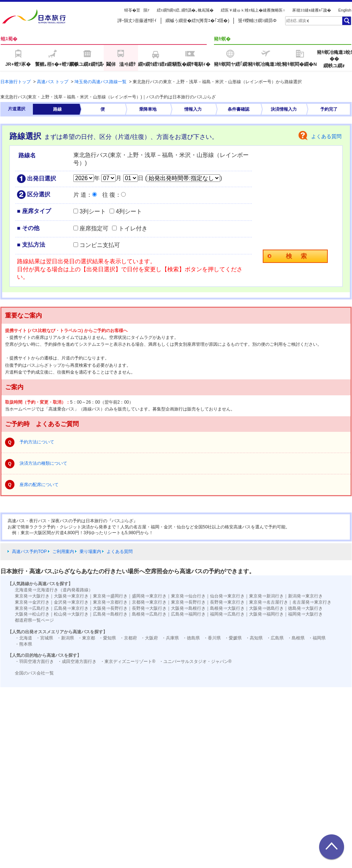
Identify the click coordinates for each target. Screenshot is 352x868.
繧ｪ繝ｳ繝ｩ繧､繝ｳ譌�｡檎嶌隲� (185, 10)
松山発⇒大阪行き (71, 614)
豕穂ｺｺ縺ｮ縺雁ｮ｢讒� (312, 10)
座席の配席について (39, 485)
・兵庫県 (170, 638)
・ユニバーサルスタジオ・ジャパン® (195, 661)
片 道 (80, 195)
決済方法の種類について (43, 463)
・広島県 (275, 638)
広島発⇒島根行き (110, 614)
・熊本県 (23, 644)
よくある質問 (326, 136)
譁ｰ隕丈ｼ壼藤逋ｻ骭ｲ (137, 21)
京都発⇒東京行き (149, 602)
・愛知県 (107, 638)
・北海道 (23, 638)
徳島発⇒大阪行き (305, 608)
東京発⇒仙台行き (188, 596)
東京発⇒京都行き (110, 602)
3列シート (93, 211)
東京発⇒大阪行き (32, 596)
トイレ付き (133, 228)
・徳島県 (191, 638)
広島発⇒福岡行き (188, 614)
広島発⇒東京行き (71, 608)
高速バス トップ (53, 82)
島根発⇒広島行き (149, 614)
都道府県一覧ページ (34, 620)
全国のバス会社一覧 (34, 673)
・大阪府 (149, 638)
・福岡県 (317, 638)
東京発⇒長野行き (188, 602)
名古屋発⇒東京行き (312, 602)
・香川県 (212, 638)
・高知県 (254, 638)
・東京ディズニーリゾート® (128, 661)
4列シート (129, 211)
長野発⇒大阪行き (149, 608)
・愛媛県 (233, 638)
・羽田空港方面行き (34, 661)
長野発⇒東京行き (227, 602)
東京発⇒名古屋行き (269, 602)
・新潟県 (65, 638)
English (345, 10)
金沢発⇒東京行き (71, 602)
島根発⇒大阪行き (227, 608)
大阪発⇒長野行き (110, 608)
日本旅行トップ (16, 82)
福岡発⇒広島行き (227, 614)
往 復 (109, 195)
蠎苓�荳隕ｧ (137, 10)
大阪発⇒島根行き (188, 608)
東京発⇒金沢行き (32, 602)
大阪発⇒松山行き (32, 614)
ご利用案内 (63, 552)
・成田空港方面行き (77, 661)
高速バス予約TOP (29, 552)
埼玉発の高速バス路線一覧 (100, 82)
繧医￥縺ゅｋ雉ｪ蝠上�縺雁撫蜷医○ (253, 10)
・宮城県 (44, 638)
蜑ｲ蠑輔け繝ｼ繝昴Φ (257, 21)
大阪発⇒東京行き (71, 596)
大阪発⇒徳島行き (266, 608)
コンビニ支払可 (100, 245)
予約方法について (37, 442)
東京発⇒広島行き (32, 608)
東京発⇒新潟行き (266, 596)
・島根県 (296, 638)
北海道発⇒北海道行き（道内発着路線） (54, 590)
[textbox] (297, 21)
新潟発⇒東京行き (305, 596)
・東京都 (86, 638)
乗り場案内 (90, 552)
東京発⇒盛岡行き (110, 596)
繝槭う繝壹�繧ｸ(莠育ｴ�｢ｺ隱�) (197, 21)
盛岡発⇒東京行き (149, 596)
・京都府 (128, 638)
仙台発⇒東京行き (227, 596)
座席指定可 (94, 228)
